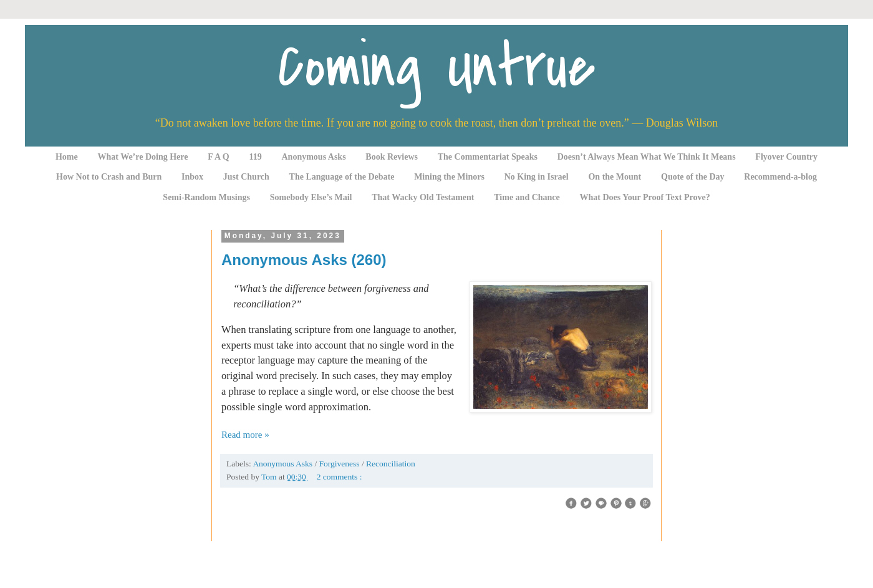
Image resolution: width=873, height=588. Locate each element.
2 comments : (340, 477)
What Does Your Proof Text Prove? (645, 197)
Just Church (246, 177)
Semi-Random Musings (206, 197)
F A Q (219, 157)
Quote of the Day (693, 177)
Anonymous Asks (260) (304, 260)
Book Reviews (392, 157)
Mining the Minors (449, 177)
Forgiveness (340, 464)
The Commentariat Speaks (488, 157)
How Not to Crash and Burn (109, 177)
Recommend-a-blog (780, 177)
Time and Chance (527, 197)
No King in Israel (537, 177)
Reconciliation (391, 464)
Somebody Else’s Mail (311, 197)
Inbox (192, 177)
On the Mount (615, 177)
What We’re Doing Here (142, 157)
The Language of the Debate (342, 177)
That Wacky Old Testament (423, 197)
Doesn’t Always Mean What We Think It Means (647, 157)
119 (256, 157)
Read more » (245, 435)
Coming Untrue (436, 67)
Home (67, 157)
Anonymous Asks (314, 157)
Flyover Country (786, 157)
